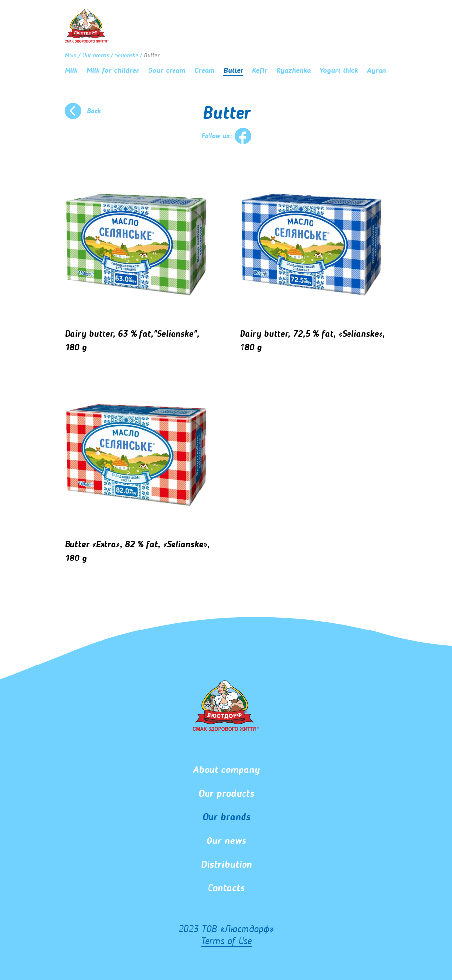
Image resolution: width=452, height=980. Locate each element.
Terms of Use (226, 942)
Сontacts (226, 889)
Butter (233, 71)
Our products (226, 794)
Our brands (96, 56)
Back (94, 111)
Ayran (376, 71)
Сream (204, 71)
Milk (71, 71)
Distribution (226, 865)
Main (70, 56)
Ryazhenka (293, 71)
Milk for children (113, 71)
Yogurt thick (339, 71)
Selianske (126, 56)
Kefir (260, 71)
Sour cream (167, 71)
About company (226, 770)
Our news (226, 841)
